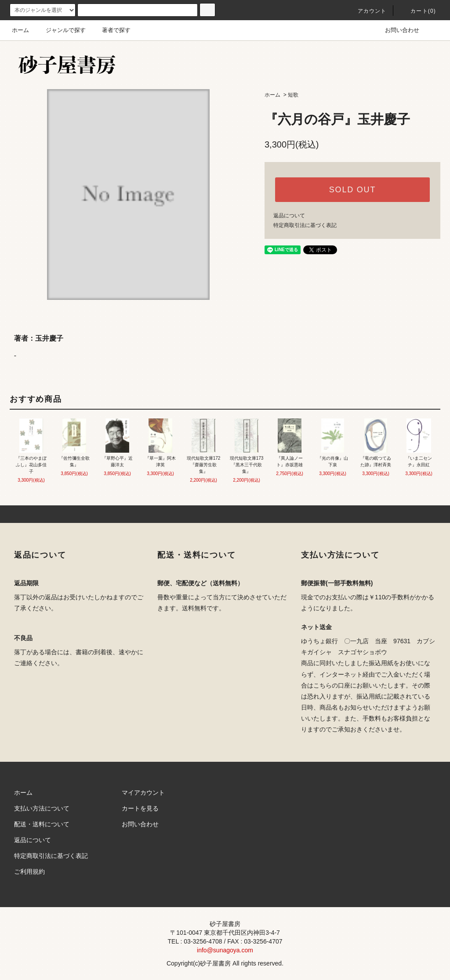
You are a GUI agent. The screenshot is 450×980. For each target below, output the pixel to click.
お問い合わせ (397, 30)
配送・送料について (42, 824)
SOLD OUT (352, 190)
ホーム (20, 30)
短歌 (293, 95)
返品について (289, 216)
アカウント (367, 11)
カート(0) (418, 11)
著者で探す (111, 30)
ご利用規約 (29, 872)
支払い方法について (42, 808)
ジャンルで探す (60, 30)
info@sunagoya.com (225, 950)
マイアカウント (143, 793)
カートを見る (140, 808)
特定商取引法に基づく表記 (305, 225)
